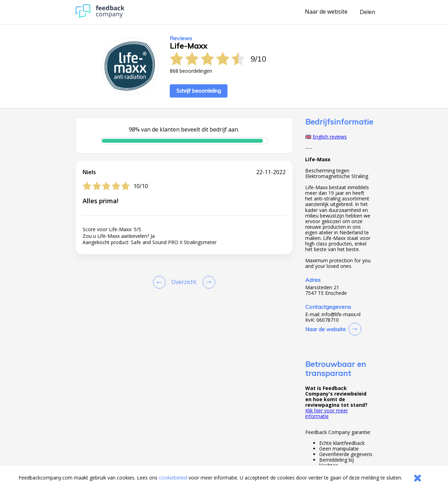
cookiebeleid (173, 478)
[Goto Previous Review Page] (161, 282)
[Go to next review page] (208, 282)
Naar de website (326, 12)
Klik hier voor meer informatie (327, 413)
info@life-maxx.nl (341, 314)
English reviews (330, 137)
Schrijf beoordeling (199, 91)
